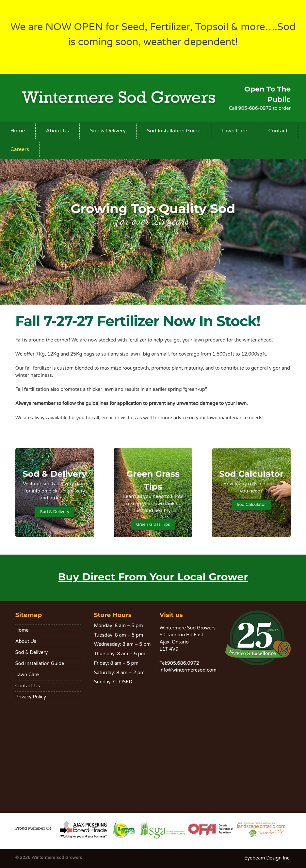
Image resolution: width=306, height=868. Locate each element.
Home (18, 131)
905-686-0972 (254, 108)
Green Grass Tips (153, 525)
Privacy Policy (31, 697)
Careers (20, 149)
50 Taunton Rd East (182, 635)
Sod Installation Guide (173, 131)
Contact (278, 131)
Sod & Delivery (108, 131)
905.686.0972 (183, 663)
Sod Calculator (251, 505)
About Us (57, 131)
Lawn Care (234, 131)
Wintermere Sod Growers (57, 858)
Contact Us (28, 686)
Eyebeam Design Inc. (267, 858)
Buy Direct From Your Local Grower (153, 577)
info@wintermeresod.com (188, 670)
